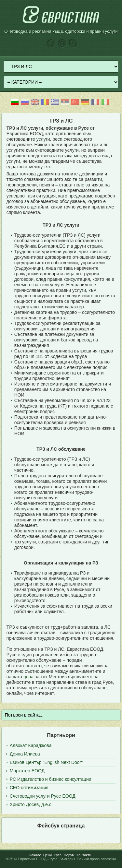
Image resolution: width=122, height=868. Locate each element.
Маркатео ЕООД (27, 771)
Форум (69, 855)
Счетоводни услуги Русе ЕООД (43, 796)
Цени (47, 855)
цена (28, 677)
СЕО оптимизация (29, 788)
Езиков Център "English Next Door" (46, 762)
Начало (35, 855)
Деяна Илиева (25, 754)
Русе (58, 855)
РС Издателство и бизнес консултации (51, 779)
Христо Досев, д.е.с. (31, 804)
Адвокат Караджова (31, 745)
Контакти (84, 855)
